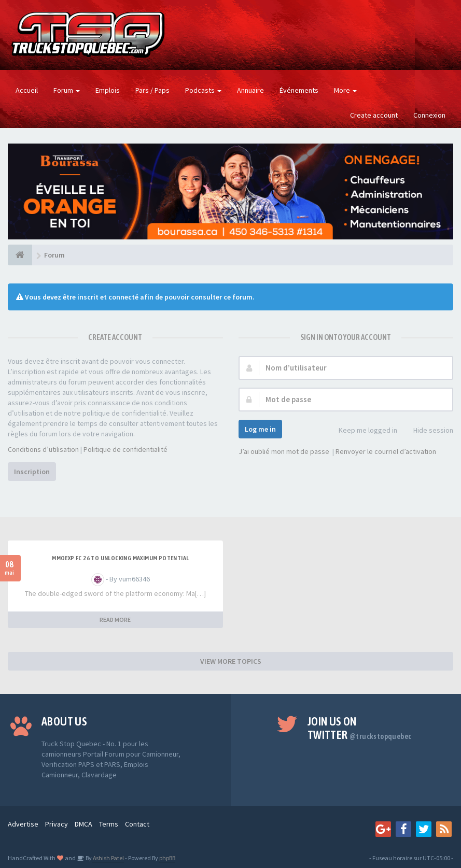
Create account (374, 115)
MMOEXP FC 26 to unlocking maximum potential (120, 558)
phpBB (167, 858)
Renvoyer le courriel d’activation (386, 451)
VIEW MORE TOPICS (231, 661)
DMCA (83, 824)
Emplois (108, 90)
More (345, 90)
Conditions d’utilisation (43, 449)
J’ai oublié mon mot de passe (284, 451)
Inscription (32, 472)
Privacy (57, 824)
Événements (299, 90)
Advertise (23, 824)
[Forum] (20, 255)
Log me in (260, 429)
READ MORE (115, 620)
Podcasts (203, 90)
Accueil (27, 90)
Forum (67, 90)
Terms (109, 824)
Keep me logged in (362, 431)
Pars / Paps (152, 90)
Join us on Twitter (360, 728)
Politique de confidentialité (125, 449)
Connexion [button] (429, 115)
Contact (137, 824)
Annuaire (250, 90)
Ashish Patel (108, 858)
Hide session (428, 431)
